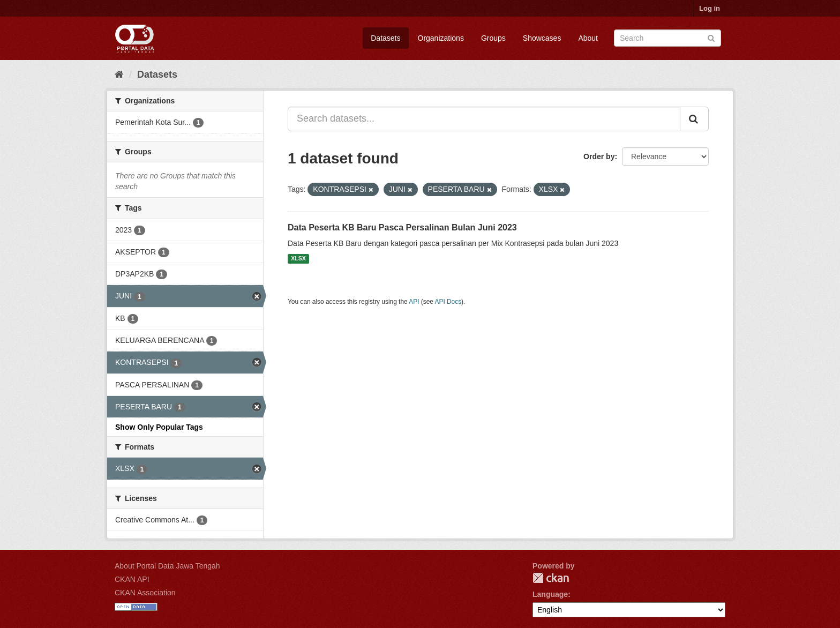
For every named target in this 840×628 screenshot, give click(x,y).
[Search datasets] (667, 38)
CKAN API (132, 579)
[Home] (119, 74)
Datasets (385, 38)
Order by (599, 156)
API (414, 302)
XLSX (298, 259)
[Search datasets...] (484, 119)
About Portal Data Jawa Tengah (167, 566)
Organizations (441, 38)
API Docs (448, 302)
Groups (493, 38)
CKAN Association (145, 593)
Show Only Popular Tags (159, 427)
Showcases (542, 38)
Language (550, 594)
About (588, 38)
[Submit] (711, 37)
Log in (710, 8)
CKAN (551, 578)
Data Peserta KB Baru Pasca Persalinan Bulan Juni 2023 (402, 227)
